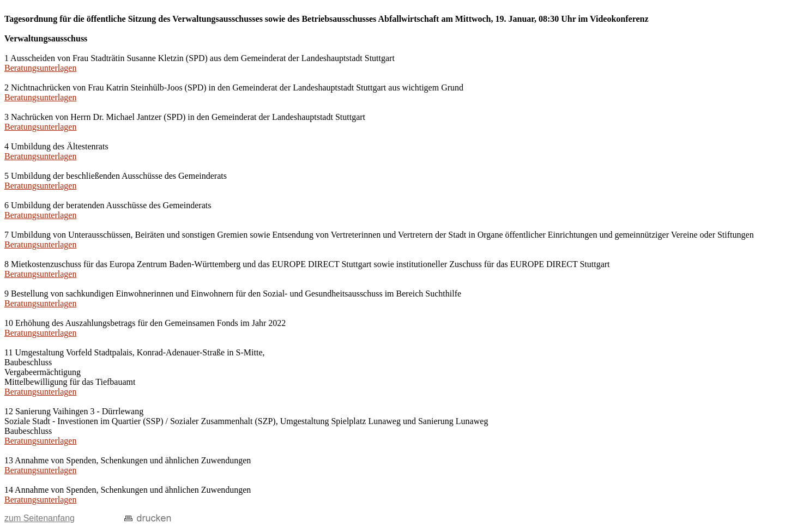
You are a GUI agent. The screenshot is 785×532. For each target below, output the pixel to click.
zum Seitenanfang (40, 518)
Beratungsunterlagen (40, 68)
